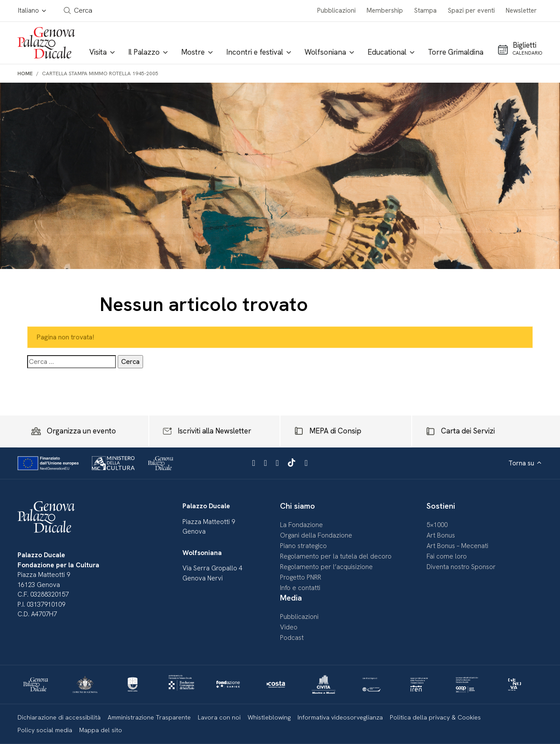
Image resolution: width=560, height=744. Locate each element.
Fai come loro (447, 556)
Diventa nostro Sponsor (461, 567)
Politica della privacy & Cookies (435, 717)
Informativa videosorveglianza (340, 717)
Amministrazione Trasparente (149, 717)
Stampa (425, 10)
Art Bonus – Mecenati (457, 546)
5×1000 (437, 525)
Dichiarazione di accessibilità (59, 717)
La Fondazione (301, 525)
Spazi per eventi (471, 10)
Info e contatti (300, 588)
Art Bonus (441, 535)
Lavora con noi (219, 717)
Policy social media (45, 730)
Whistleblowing (269, 717)
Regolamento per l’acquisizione (326, 567)
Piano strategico (303, 546)
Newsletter (521, 10)
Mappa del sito (101, 730)
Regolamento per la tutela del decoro (336, 556)
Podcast (292, 638)
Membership (385, 10)
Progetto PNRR (301, 577)
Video (289, 627)
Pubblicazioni (336, 10)
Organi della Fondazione (316, 535)
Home (25, 73)
